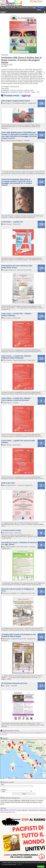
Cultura (7, 7)
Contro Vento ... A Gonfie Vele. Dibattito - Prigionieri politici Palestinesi (17, 357)
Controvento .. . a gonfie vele (12, 222)
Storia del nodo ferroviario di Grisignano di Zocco (17, 590)
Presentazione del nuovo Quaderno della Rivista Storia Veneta (17, 267)
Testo (2, 785)
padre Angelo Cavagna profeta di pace (16, 101)
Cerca (40, 1)
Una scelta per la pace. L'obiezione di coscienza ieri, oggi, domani (19, 543)
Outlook (27, 92)
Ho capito (41, 867)
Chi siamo (34, 1)
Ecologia (33, 7)
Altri (38, 92)
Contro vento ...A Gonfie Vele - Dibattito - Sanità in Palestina (17, 315)
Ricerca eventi (8, 782)
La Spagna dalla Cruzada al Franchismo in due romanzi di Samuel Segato (19, 635)
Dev (5, 808)
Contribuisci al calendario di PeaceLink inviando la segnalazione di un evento (23, 734)
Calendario (41, 7)
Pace (2, 7)
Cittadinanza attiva (23, 7)
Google (21, 92)
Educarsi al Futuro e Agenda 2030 (22, 90)
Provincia (4, 790)
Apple (33, 92)
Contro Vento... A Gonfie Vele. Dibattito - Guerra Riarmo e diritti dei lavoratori (16, 399)
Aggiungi (26, 95)
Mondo (13, 7)
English (3, 12)
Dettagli (19, 864)
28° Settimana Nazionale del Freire (14, 683)
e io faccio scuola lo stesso (11, 530)
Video (39, 10)
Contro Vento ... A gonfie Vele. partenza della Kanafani (18, 441)
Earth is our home (8, 483)
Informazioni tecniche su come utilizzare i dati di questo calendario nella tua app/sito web (23, 811)
